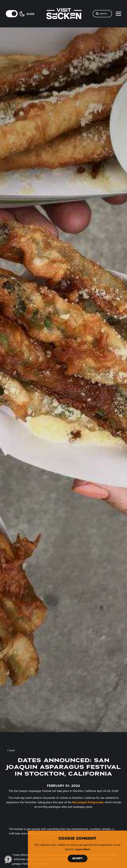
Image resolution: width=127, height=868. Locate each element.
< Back (11, 751)
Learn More (83, 849)
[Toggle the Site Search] (102, 14)
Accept (77, 858)
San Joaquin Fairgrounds (88, 802)
